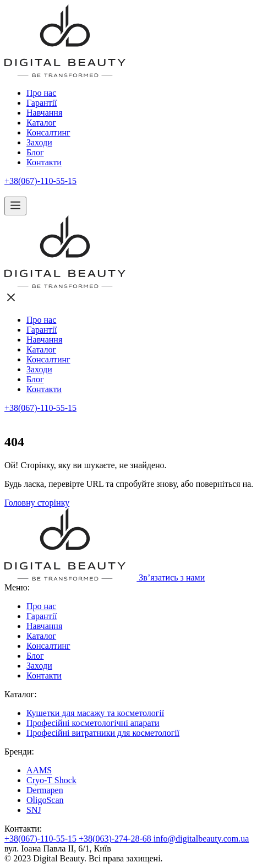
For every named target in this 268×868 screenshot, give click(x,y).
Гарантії (42, 103)
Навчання (44, 113)
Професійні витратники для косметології (103, 733)
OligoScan (45, 800)
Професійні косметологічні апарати (93, 723)
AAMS (39, 770)
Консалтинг (48, 132)
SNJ (34, 810)
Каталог (41, 123)
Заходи (39, 142)
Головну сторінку (37, 503)
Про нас (41, 93)
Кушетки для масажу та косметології (95, 713)
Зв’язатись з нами (166, 577)
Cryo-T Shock (51, 780)
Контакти (44, 162)
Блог (35, 152)
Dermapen (45, 790)
